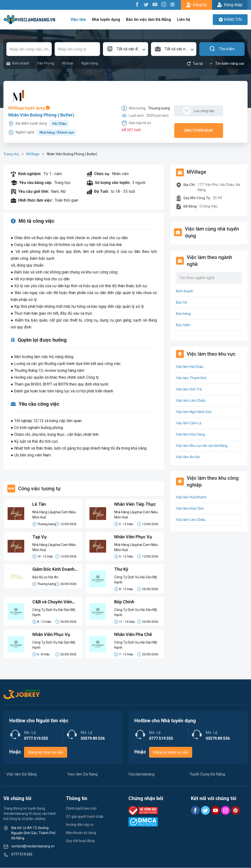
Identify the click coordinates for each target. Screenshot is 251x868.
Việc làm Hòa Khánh (191, 497)
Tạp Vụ (39, 537)
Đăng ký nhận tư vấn (46, 753)
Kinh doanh (18, 63)
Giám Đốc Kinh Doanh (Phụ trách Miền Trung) (54, 570)
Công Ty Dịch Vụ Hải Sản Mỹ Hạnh (136, 580)
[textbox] (126, 49)
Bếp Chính (124, 602)
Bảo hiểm (183, 325)
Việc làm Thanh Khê (191, 378)
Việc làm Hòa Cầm (190, 508)
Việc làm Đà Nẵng (21, 774)
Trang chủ (11, 154)
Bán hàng (183, 314)
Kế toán (68, 63)
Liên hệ (183, 19)
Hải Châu (59, 124)
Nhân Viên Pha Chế (133, 635)
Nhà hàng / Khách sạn (57, 132)
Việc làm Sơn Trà (189, 389)
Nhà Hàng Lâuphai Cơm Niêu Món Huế (54, 515)
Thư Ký (121, 570)
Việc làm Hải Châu (190, 367)
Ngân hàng (90, 63)
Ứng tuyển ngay (199, 130)
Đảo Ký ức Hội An (45, 577)
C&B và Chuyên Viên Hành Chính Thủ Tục (53, 603)
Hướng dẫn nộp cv (80, 825)
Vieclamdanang (141, 774)
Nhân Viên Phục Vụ (133, 537)
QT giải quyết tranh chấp (85, 817)
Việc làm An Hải (188, 457)
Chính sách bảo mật (81, 809)
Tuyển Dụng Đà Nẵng (207, 774)
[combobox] (126, 49)
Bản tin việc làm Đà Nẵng (149, 19)
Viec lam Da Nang (82, 774)
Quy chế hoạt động (80, 841)
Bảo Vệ (181, 302)
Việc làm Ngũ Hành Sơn (194, 412)
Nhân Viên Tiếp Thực (135, 504)
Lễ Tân (39, 504)
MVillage (33, 154)
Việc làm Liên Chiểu (191, 401)
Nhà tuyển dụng (106, 19)
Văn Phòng (46, 63)
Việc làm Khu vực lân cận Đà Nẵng (202, 446)
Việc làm (79, 19)
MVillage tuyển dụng (29, 108)
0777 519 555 (22, 855)
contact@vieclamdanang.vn (33, 846)
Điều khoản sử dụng (81, 833)
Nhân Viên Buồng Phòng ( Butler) (41, 115)
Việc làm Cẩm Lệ (189, 423)
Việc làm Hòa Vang (190, 434)
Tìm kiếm (222, 49)
